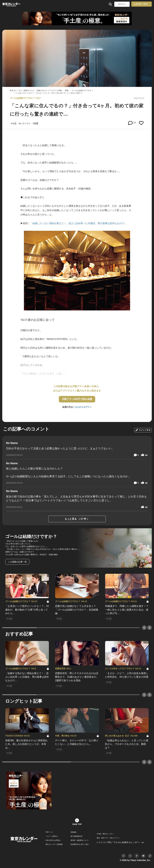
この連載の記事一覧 (17, 562)
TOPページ (49, 832)
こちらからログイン (82, 407)
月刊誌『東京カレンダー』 (106, 834)
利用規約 (74, 832)
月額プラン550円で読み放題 (77, 399)
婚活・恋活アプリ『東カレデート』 (109, 838)
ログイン (122, 4)
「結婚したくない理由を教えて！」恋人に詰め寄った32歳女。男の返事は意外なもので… (78, 223)
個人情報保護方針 (77, 836)
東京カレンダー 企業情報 (54, 844)
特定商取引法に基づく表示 (80, 844)
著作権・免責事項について (80, 840)
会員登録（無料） (142, 4)
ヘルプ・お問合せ (52, 836)
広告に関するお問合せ (53, 840)
